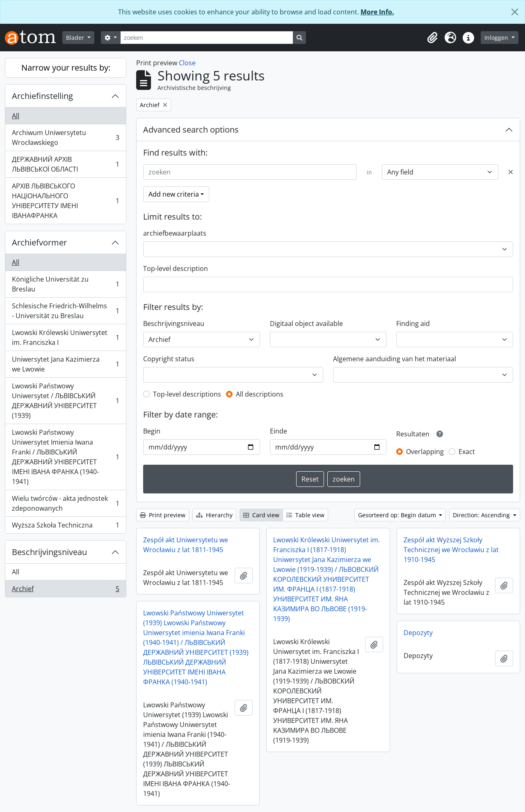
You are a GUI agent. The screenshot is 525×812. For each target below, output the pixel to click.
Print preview (163, 515)
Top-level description (176, 268)
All (16, 116)
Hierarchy (214, 515)
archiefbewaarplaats (175, 233)
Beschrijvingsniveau (49, 552)
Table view (305, 515)
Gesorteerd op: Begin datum (398, 515)
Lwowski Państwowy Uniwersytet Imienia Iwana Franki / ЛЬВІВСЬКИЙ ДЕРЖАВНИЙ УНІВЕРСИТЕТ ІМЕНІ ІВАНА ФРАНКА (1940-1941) (65, 457)
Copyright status (169, 359)
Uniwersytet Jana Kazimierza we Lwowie (65, 364)
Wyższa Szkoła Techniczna (65, 527)
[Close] (515, 12)
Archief (65, 590)
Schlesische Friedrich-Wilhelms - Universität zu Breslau (65, 311)
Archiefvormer (39, 242)
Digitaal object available (306, 323)
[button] (432, 38)
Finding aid (413, 323)
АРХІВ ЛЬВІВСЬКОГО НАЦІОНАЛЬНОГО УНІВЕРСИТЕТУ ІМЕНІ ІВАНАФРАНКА (65, 201)
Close (187, 63)
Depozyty (418, 633)
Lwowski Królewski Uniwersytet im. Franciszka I (65, 337)
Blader (76, 38)
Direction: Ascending (482, 515)
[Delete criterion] (511, 172)
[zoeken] (207, 38)
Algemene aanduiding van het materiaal (395, 359)
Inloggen (497, 38)
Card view (261, 515)
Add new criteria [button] (174, 194)
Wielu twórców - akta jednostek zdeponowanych (65, 503)
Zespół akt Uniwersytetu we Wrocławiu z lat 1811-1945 (186, 545)
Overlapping (425, 452)
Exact (467, 452)
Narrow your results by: (66, 68)
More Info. (377, 12)
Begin (152, 431)
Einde (278, 431)
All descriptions (260, 394)
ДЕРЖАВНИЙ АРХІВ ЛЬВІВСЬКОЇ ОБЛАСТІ (65, 164)
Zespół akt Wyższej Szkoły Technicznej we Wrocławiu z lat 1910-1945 (451, 550)
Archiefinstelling (42, 96)
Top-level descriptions (187, 394)
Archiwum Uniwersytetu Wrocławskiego (65, 138)
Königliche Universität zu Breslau (65, 284)
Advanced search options (191, 130)
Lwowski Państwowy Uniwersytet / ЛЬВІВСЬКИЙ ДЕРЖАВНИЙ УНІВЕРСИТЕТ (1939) (65, 401)
